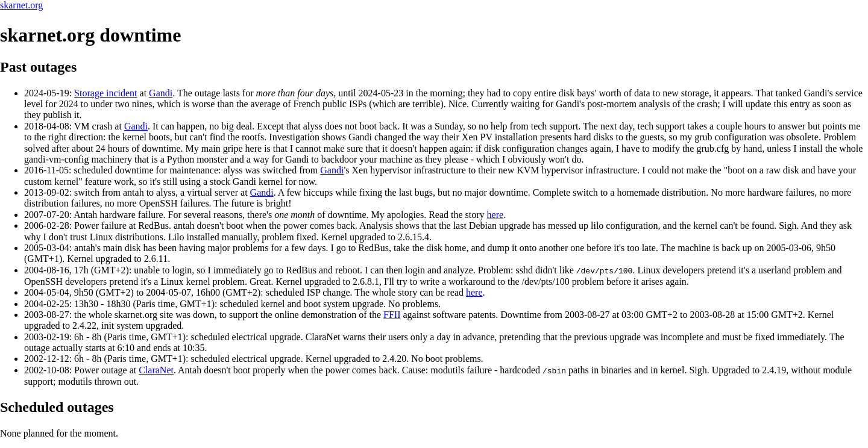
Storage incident (105, 93)
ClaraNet (156, 369)
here (495, 215)
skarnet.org (21, 5)
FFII (392, 314)
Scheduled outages (57, 406)
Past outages (38, 67)
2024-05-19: (49, 93)
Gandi (161, 93)
